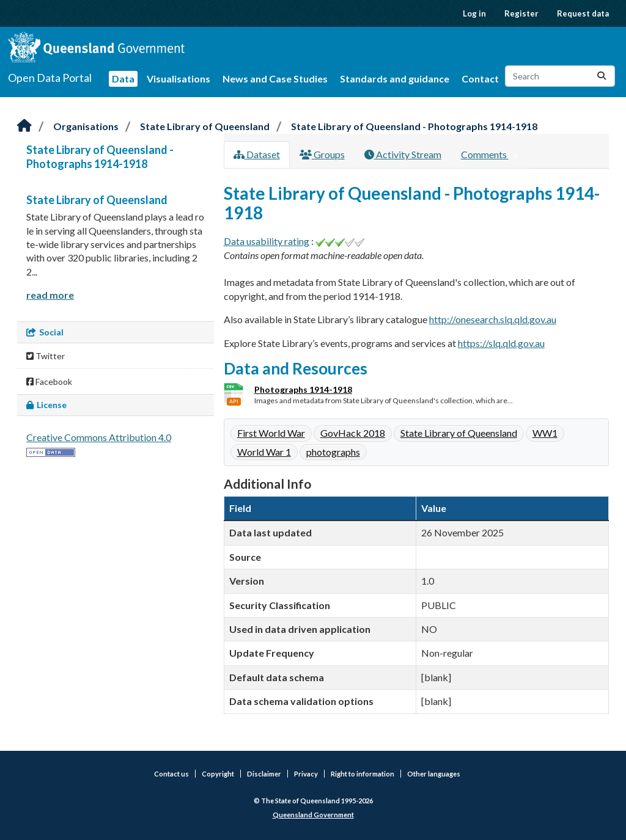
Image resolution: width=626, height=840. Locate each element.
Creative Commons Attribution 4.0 (99, 437)
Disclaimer (264, 774)
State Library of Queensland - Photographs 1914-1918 (414, 126)
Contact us (171, 774)
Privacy (306, 774)
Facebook (49, 382)
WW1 (545, 433)
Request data (583, 13)
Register (521, 13)
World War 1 (264, 452)
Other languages (434, 774)
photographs (333, 452)
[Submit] (602, 76)
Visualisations (179, 79)
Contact (480, 79)
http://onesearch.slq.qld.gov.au (493, 319)
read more (50, 295)
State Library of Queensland (205, 126)
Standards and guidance (395, 79)
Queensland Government (313, 815)
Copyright (218, 774)
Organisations (86, 126)
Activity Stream (403, 154)
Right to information (363, 774)
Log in (474, 13)
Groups (322, 154)
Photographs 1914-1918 (303, 389)
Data (123, 79)
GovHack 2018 (353, 433)
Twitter (46, 356)
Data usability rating (267, 241)
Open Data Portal (50, 78)
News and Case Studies (275, 79)
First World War (271, 433)
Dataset (257, 154)
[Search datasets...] (560, 76)
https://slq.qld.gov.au (501, 343)
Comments (492, 155)
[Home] (24, 126)
